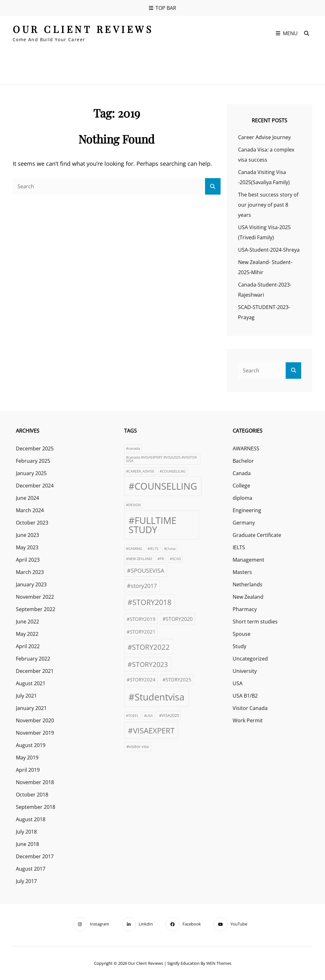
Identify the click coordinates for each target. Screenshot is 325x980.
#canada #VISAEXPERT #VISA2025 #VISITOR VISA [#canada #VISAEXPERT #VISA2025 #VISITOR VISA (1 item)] (161, 459)
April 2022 (28, 646)
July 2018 (26, 832)
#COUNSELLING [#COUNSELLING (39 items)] (163, 486)
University (245, 671)
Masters (242, 572)
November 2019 (35, 733)
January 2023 (31, 584)
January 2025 (31, 473)
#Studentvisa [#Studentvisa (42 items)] (156, 697)
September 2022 (36, 609)
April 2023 (28, 560)
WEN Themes (219, 963)
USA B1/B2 (245, 696)
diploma (242, 498)
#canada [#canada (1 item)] (133, 448)
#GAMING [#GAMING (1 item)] (134, 549)
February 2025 (33, 461)
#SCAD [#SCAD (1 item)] (175, 559)
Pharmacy (245, 609)
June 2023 (27, 535)
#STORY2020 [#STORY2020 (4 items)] (178, 619)
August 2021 (31, 683)
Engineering (247, 510)
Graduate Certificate (257, 535)
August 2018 (31, 819)
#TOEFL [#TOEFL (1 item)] (132, 716)
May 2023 (27, 547)
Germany (244, 523)
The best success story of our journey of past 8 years (268, 205)
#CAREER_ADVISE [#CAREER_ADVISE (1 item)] (140, 471)
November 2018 (35, 782)
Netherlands (248, 584)
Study (239, 646)
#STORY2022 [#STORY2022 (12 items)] (149, 647)
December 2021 (35, 671)
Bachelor (243, 461)
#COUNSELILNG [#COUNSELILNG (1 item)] (173, 471)
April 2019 (28, 770)
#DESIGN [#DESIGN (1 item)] (133, 505)
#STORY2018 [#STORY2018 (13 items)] (149, 602)
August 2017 (31, 869)
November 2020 (35, 720)
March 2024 (30, 510)
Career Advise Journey (264, 137)
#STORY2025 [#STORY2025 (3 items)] (177, 680)
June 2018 (27, 844)
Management (249, 560)
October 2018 (32, 795)
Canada (242, 473)
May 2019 (27, 758)
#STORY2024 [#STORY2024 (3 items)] (141, 680)
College (241, 486)
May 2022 (27, 634)
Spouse (242, 634)
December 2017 (35, 856)
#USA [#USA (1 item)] (149, 716)
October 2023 (32, 523)
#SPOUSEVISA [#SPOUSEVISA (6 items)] (146, 570)
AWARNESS (246, 448)
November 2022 (35, 597)
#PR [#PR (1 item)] (161, 559)
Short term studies (255, 622)
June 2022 (27, 622)
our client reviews (83, 29)
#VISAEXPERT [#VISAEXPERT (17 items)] (151, 730)
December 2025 (35, 448)
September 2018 (36, 807)
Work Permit (248, 720)
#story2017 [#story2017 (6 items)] (142, 586)
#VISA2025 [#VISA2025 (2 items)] (169, 715)
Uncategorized (250, 659)
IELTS (239, 547)
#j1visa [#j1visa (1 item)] (170, 549)
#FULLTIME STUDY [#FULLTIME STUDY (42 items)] (153, 525)
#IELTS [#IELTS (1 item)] (153, 549)
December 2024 (35, 486)
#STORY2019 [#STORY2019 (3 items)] (141, 619)
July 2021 (26, 696)
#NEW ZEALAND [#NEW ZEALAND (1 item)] (139, 559)
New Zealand (248, 597)
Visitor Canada (250, 708)
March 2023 (30, 572)
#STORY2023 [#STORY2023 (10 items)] (148, 664)
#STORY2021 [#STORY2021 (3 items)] (141, 632)
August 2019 (31, 745)
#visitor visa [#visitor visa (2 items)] (138, 746)
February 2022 (33, 659)
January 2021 (31, 708)
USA (238, 683)
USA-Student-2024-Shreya (269, 250)
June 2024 (27, 498)
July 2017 (26, 881)
